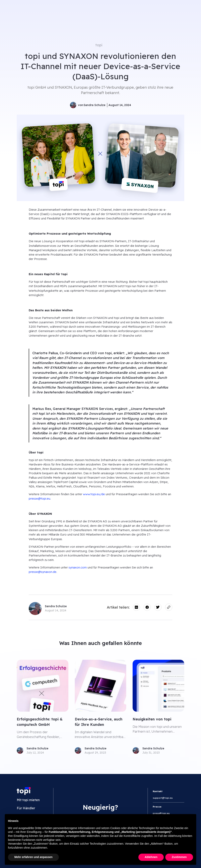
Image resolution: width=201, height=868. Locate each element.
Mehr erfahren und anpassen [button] (33, 857)
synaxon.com (78, 567)
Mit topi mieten (28, 800)
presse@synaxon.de (43, 572)
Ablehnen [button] (151, 857)
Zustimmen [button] (179, 857)
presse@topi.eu (39, 498)
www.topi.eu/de (94, 494)
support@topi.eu (163, 798)
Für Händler (26, 808)
